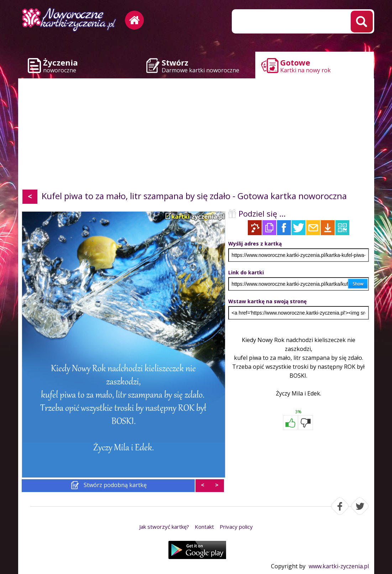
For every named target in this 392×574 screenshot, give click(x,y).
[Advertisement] (196, 135)
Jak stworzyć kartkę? (164, 527)
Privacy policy (236, 527)
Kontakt (204, 527)
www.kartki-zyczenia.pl (339, 566)
